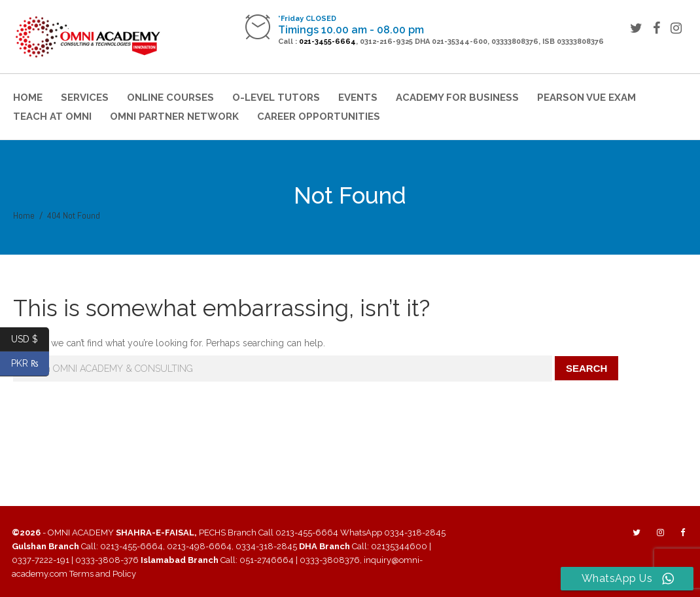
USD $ (30, 339)
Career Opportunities (319, 117)
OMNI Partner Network (174, 117)
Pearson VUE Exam (586, 98)
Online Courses (170, 98)
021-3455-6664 (327, 42)
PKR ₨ (30, 364)
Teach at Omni (52, 117)
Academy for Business (457, 98)
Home (28, 98)
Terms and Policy (103, 574)
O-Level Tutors (276, 98)
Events (358, 98)
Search (586, 368)
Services (85, 98)
